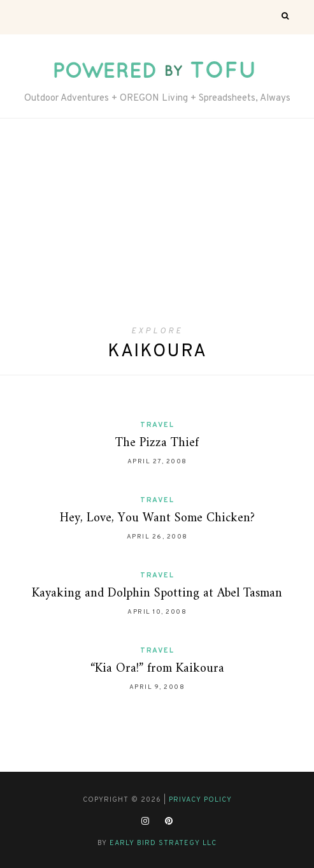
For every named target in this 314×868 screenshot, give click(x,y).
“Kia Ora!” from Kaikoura (157, 669)
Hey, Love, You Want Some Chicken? (157, 518)
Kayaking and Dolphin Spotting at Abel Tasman (157, 594)
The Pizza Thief (157, 443)
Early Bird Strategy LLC (163, 843)
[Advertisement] (157, 231)
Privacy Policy (200, 800)
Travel (157, 425)
